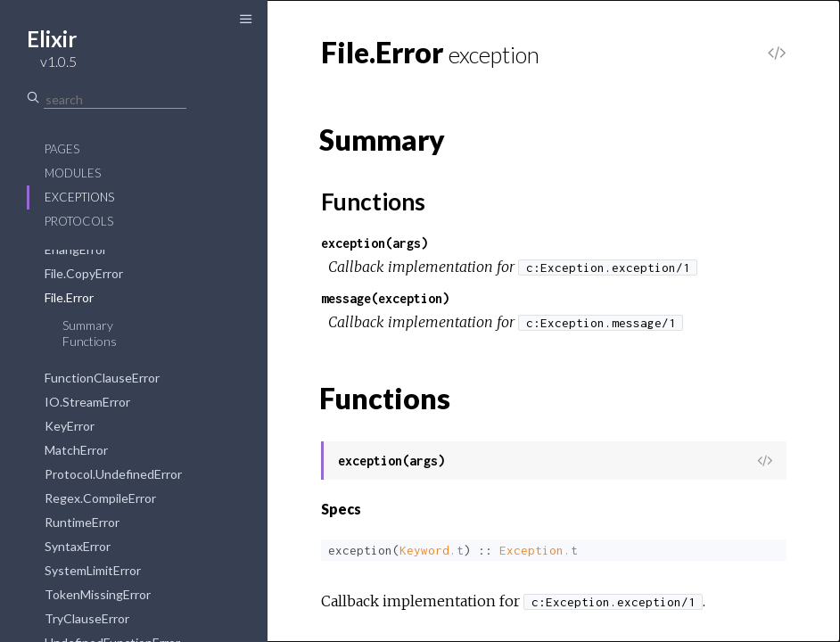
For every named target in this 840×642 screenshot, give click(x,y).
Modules (73, 173)
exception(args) (375, 243)
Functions (90, 341)
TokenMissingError (98, 594)
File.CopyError (84, 273)
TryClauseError (87, 618)
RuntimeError (82, 522)
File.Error (69, 297)
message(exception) (385, 298)
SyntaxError (78, 546)
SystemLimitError (93, 570)
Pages (62, 149)
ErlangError (76, 249)
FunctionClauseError (102, 378)
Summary (88, 325)
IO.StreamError (87, 402)
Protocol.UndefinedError (113, 474)
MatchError (76, 450)
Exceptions (79, 197)
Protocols (79, 221)
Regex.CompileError (100, 498)
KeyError (70, 426)
